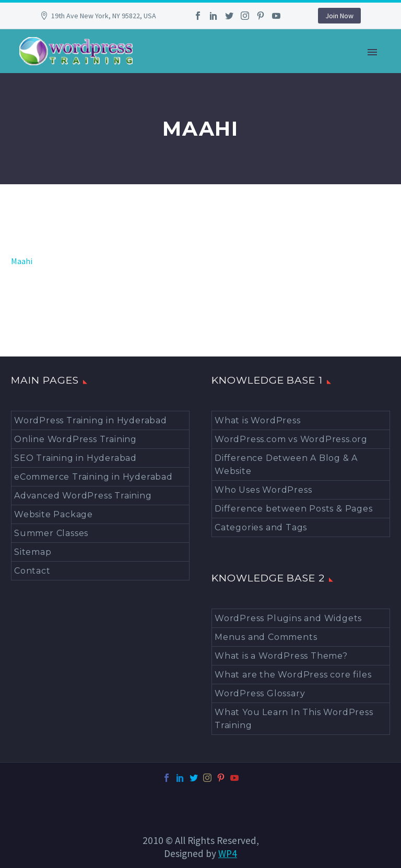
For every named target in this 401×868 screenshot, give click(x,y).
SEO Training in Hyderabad (75, 458)
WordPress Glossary (260, 693)
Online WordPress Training (75, 439)
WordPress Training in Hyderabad (91, 420)
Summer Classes (51, 533)
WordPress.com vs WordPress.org (291, 439)
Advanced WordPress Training (83, 496)
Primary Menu (372, 52)
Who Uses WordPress (263, 490)
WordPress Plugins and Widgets (288, 618)
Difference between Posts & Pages (294, 509)
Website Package (54, 514)
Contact (32, 571)
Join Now (339, 16)
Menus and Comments (266, 637)
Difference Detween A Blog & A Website (286, 465)
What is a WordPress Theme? (281, 656)
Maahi (22, 261)
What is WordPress (258, 420)
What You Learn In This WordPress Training (294, 719)
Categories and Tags (261, 527)
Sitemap (33, 552)
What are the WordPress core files (293, 675)
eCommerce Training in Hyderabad (93, 477)
